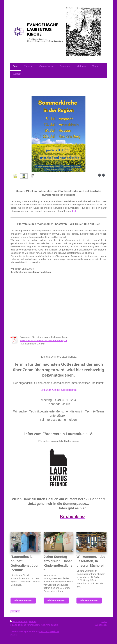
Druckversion (19, 621)
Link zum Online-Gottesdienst (58, 390)
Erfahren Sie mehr (23, 600)
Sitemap (33, 621)
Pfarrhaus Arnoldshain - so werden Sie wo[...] (43, 340)
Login (104, 621)
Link (74, 211)
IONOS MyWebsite (49, 631)
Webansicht (101, 625)
